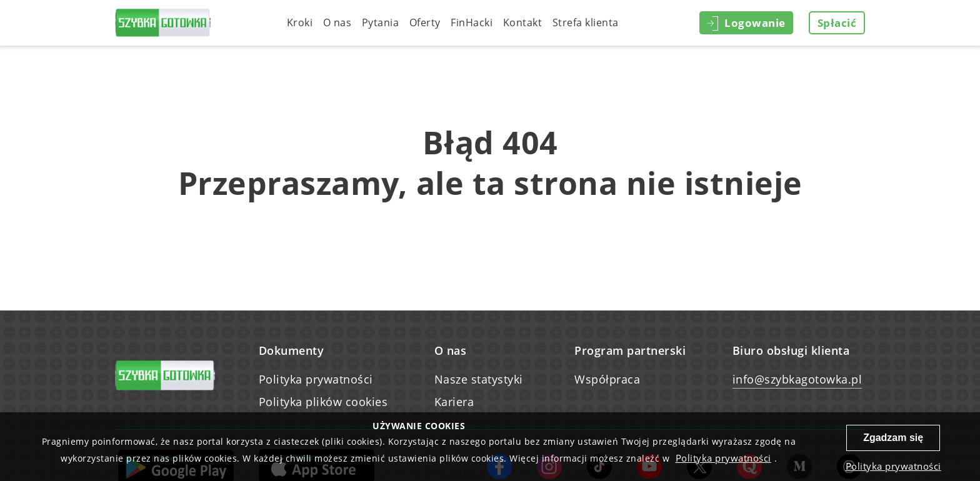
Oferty (425, 22)
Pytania (381, 22)
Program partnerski (630, 350)
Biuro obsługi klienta (791, 350)
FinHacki (472, 22)
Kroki (300, 22)
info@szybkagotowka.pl (797, 379)
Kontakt (523, 22)
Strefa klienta (586, 22)
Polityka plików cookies (323, 402)
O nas (337, 22)
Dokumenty (292, 350)
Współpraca (607, 379)
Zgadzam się (893, 438)
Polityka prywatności (316, 379)
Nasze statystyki (479, 379)
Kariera (454, 402)
